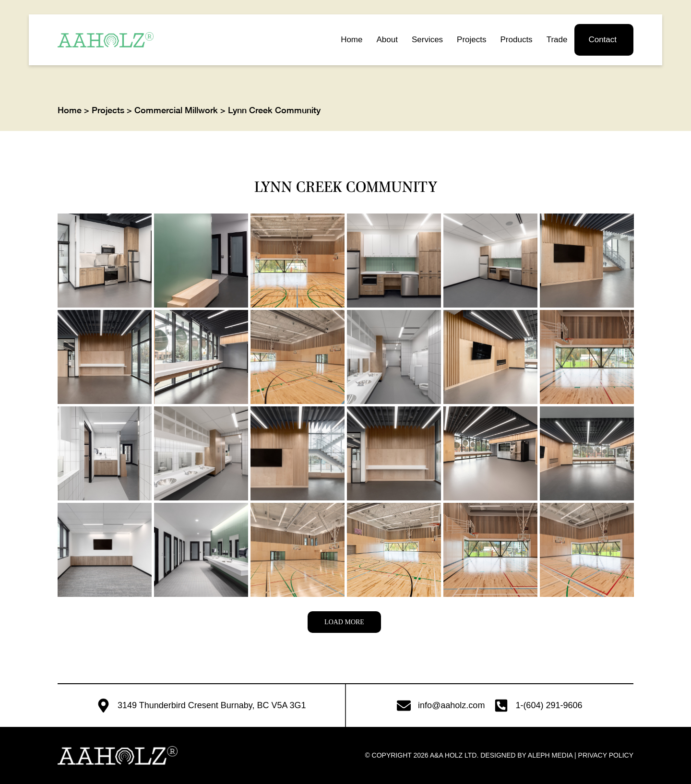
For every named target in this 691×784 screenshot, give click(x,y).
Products (517, 40)
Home (351, 40)
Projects (471, 40)
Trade (557, 40)
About (387, 40)
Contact (602, 40)
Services (427, 40)
